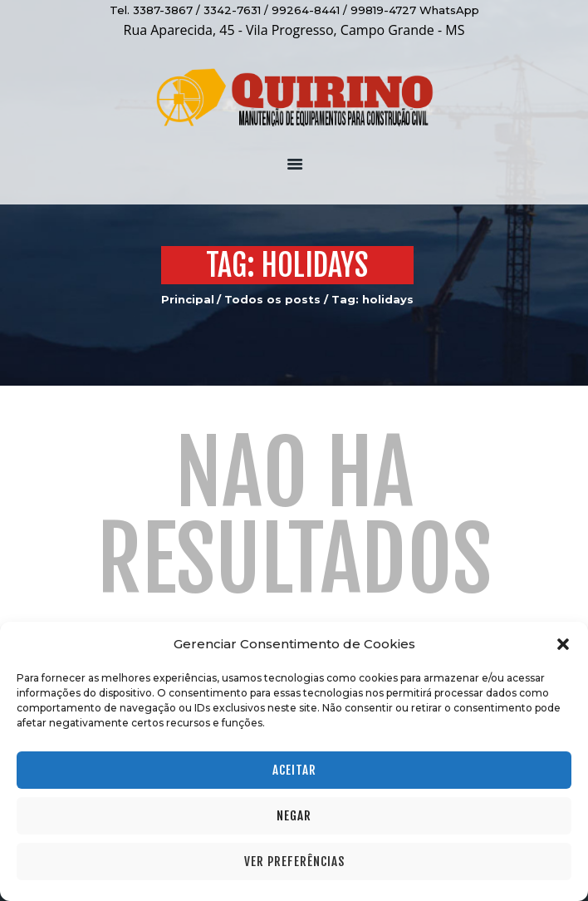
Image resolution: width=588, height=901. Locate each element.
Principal (188, 299)
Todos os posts (272, 299)
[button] (563, 644)
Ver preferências (294, 862)
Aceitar (294, 770)
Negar (294, 816)
